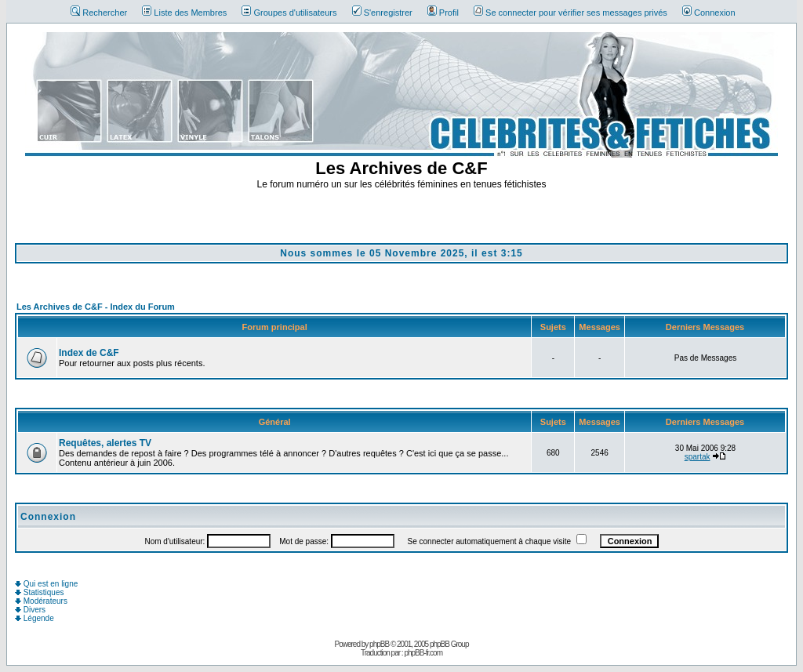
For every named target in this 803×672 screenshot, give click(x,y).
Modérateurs (41, 601)
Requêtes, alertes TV (105, 443)
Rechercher (99, 13)
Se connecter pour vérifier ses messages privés (570, 13)
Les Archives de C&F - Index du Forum (96, 307)
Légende (35, 618)
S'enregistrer (382, 13)
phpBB (379, 644)
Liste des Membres (184, 13)
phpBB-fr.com (423, 653)
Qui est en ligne (46, 584)
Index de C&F (89, 353)
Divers (30, 610)
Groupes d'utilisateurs (289, 13)
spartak (698, 457)
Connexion (709, 13)
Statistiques (39, 592)
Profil (443, 13)
